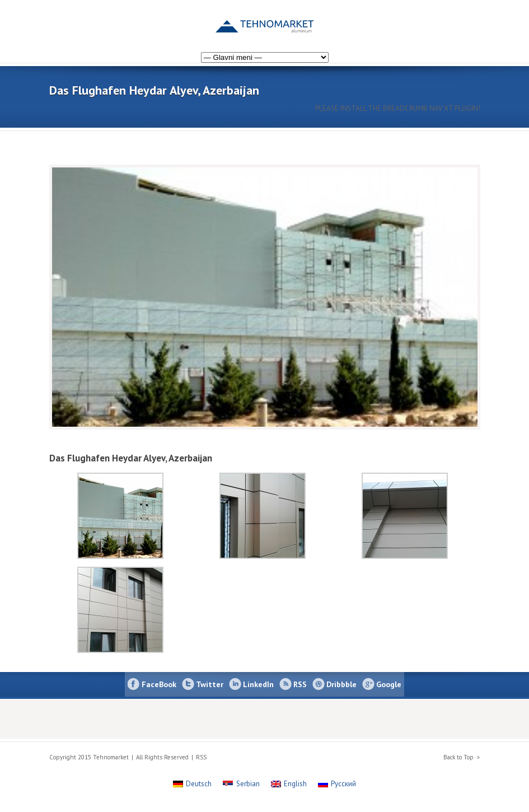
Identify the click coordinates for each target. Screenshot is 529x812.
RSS (300, 684)
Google (389, 684)
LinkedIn (258, 684)
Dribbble (341, 684)
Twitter (210, 684)
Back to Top (458, 757)
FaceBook (159, 684)
